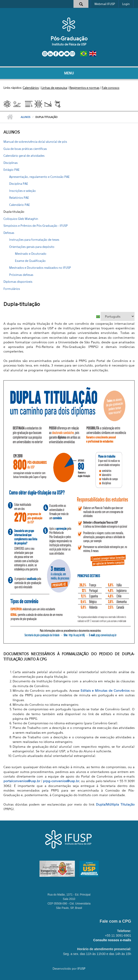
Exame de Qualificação (30, 261)
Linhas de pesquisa (54, 88)
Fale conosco (111, 88)
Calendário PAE (20, 205)
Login (126, 4)
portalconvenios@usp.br (22, 781)
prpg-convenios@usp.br (61, 781)
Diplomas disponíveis (18, 282)
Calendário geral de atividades (24, 156)
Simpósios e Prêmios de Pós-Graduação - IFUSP (36, 226)
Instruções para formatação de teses (34, 240)
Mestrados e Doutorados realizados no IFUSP (40, 268)
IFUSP (81, 969)
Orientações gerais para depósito (32, 247)
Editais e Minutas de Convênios (105, 690)
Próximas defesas (21, 275)
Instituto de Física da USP (69, 44)
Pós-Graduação (69, 38)
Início (10, 117)
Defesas (9, 233)
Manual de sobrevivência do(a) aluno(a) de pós (35, 142)
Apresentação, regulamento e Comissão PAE (39, 177)
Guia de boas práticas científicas (25, 149)
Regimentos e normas (84, 88)
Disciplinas (11, 163)
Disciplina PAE (19, 184)
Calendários (31, 88)
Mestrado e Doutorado (31, 254)
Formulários (12, 289)
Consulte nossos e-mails (112, 940)
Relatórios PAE (19, 198)
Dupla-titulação (14, 212)
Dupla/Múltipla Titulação (115, 804)
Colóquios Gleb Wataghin (21, 219)
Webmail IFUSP (105, 4)
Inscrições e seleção (23, 191)
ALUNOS (25, 117)
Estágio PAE (11, 170)
